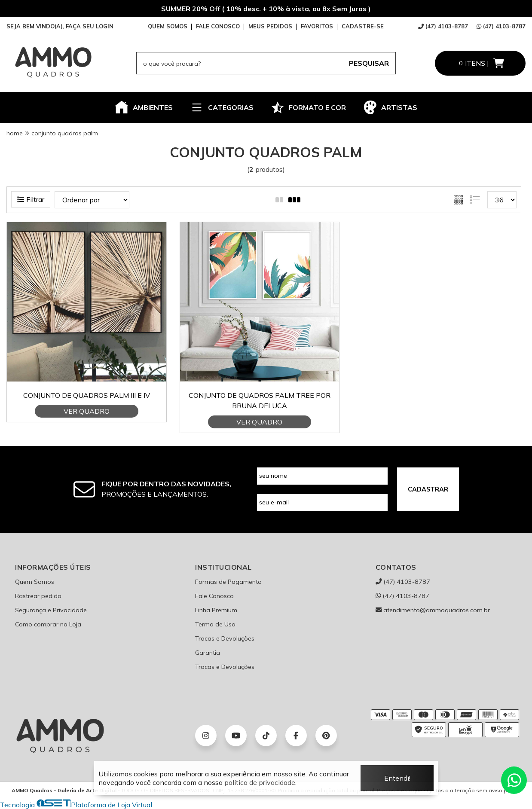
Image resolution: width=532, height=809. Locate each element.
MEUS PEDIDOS (270, 26)
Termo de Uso (215, 624)
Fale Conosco (214, 596)
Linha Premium (216, 610)
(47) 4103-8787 (443, 26)
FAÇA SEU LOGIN (90, 26)
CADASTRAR (428, 489)
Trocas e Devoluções (225, 638)
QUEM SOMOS (168, 26)
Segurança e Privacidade (51, 610)
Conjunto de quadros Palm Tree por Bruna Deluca (260, 400)
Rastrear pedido (38, 596)
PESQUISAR (369, 63)
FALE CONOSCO (218, 26)
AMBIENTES (144, 107)
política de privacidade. (260, 782)
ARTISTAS (390, 107)
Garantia (208, 653)
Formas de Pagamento (228, 582)
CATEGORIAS (222, 107)
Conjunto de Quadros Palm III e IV (87, 395)
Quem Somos (35, 582)
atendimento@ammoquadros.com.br (433, 610)
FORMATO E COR (308, 107)
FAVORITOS (317, 26)
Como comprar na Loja (48, 624)
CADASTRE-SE (363, 26)
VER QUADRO (87, 411)
